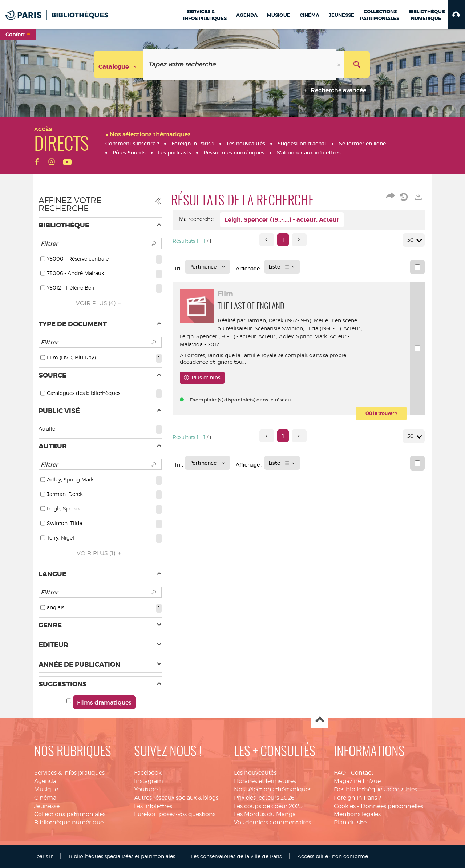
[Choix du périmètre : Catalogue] (119, 64)
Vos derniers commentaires (272, 822)
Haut (320, 720)
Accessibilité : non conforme (333, 856)
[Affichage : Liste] (282, 267)
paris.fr (45, 856)
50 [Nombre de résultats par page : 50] (412, 240)
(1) (100, 553)
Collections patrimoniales (70, 814)
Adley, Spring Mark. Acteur (234, 344)
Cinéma (45, 798)
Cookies (345, 806)
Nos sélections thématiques (273, 789)
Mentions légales (357, 814)
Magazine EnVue (357, 781)
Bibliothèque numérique (69, 822)
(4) (100, 303)
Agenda (45, 781)
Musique (46, 789)
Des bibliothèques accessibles (375, 789)
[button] (456, 15)
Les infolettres (153, 806)
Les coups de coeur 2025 (268, 806)
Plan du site (350, 822)
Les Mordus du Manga (265, 814)
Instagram (149, 781)
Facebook (148, 773)
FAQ (340, 773)
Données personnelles (392, 806)
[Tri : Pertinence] (208, 267)
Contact (362, 773)
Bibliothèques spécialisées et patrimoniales (122, 856)
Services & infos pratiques (69, 773)
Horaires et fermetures (265, 781)
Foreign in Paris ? (357, 798)
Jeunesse (47, 806)
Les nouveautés (255, 773)
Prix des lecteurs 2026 (264, 798)
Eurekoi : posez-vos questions (175, 814)
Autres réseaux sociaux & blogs (176, 798)
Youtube (146, 789)
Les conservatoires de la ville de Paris (236, 856)
